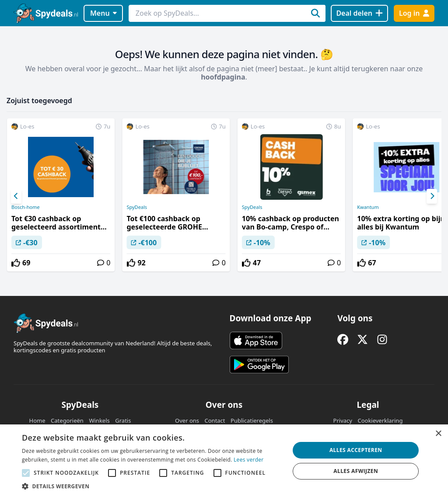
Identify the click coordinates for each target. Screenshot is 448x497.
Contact (215, 421)
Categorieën (67, 421)
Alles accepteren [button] (356, 450)
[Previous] (16, 196)
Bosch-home (26, 207)
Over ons (187, 421)
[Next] (432, 196)
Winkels (99, 421)
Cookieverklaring (380, 421)
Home (37, 421)
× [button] (438, 434)
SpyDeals (137, 207)
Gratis (123, 421)
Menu (103, 13)
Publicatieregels (252, 421)
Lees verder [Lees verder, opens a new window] (249, 460)
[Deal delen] (359, 13)
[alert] (224, 461)
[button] (152, 486)
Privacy (343, 421)
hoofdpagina (223, 77)
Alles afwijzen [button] (356, 471)
